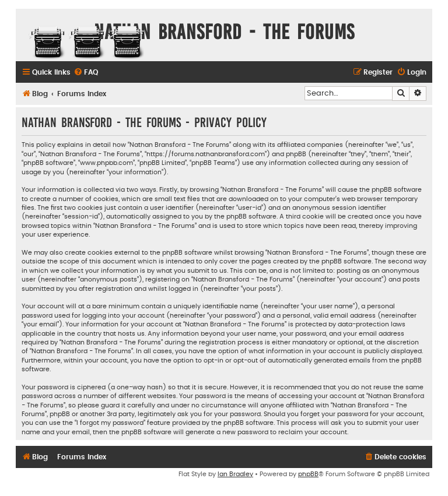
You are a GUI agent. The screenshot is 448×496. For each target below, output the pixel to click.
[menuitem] (86, 73)
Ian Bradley (235, 474)
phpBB (308, 474)
